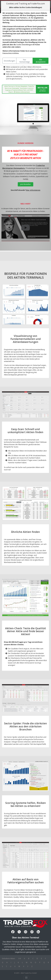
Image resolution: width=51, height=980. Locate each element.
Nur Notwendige (25, 61)
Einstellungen (9, 61)
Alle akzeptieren (41, 61)
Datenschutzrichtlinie (11, 53)
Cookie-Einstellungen (24, 45)
